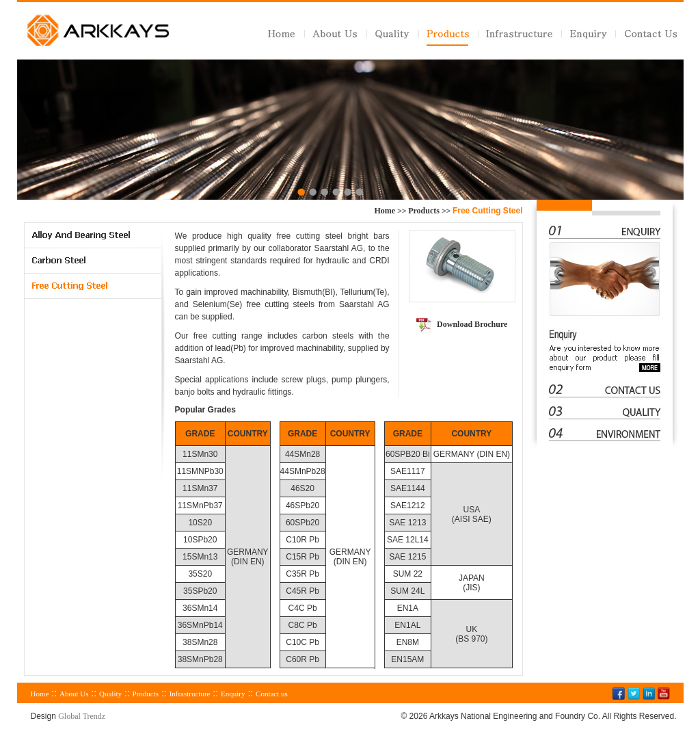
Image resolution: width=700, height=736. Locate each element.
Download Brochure (472, 324)
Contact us (272, 694)
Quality (110, 694)
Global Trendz (82, 716)
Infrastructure (190, 694)
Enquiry (233, 694)
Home (385, 211)
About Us (74, 694)
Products (424, 211)
